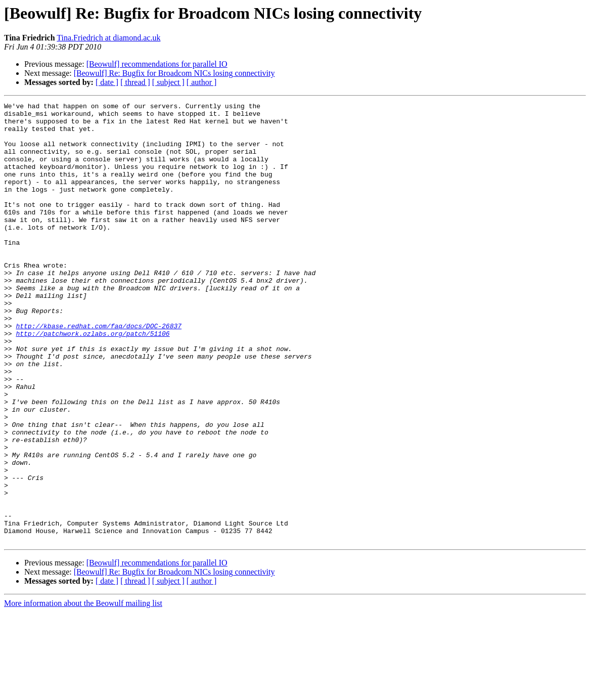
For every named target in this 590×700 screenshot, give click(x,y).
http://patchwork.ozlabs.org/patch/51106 (93, 380)
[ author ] (202, 82)
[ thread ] (135, 82)
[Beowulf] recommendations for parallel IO (157, 64)
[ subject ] (168, 82)
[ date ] (107, 82)
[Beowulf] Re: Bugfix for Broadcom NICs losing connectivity (174, 73)
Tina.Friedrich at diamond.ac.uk (108, 38)
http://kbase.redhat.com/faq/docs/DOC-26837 (99, 371)
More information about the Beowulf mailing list (83, 691)
